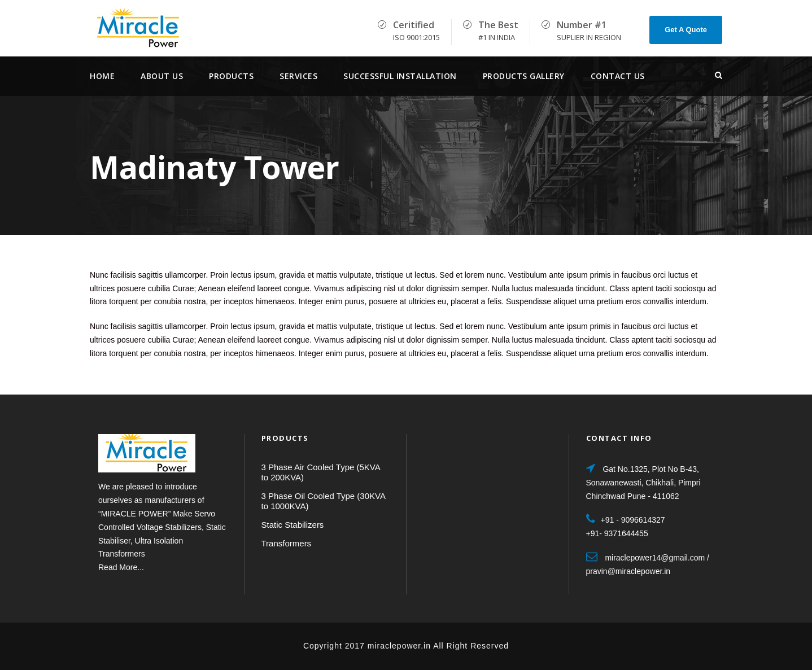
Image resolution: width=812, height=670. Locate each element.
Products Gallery (524, 76)
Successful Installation (400, 76)
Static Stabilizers (293, 525)
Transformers (287, 543)
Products (231, 76)
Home (102, 76)
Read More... (121, 567)
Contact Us (618, 76)
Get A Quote (686, 30)
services (298, 76)
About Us (162, 76)
